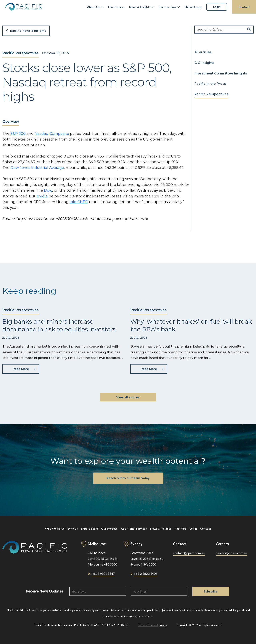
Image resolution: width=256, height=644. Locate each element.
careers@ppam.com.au (231, 553)
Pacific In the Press (210, 84)
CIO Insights (204, 63)
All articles (203, 52)
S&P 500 (18, 134)
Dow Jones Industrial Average (37, 168)
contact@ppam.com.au (189, 553)
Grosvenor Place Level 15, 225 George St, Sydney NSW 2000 (147, 558)
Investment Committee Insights (221, 73)
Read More (21, 369)
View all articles (128, 397)
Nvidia (42, 196)
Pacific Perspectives (20, 53)
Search (249, 30)
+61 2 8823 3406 (146, 573)
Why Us (73, 529)
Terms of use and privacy (153, 625)
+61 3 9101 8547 (103, 573)
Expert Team (89, 529)
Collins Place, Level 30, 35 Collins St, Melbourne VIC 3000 (103, 558)
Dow (48, 190)
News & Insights (140, 7)
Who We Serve (55, 529)
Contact (244, 7)
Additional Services (134, 529)
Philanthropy (193, 7)
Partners (180, 529)
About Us (93, 7)
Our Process (116, 7)
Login (217, 7)
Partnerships (167, 7)
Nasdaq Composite (52, 134)
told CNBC (79, 202)
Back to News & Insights (28, 31)
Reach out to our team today (128, 478)
